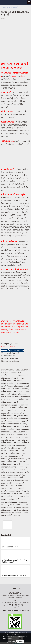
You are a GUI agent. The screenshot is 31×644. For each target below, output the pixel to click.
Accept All (20, 641)
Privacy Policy (23, 636)
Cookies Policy (9, 638)
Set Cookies (11, 641)
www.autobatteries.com (10, 346)
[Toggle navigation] (29, 2)
